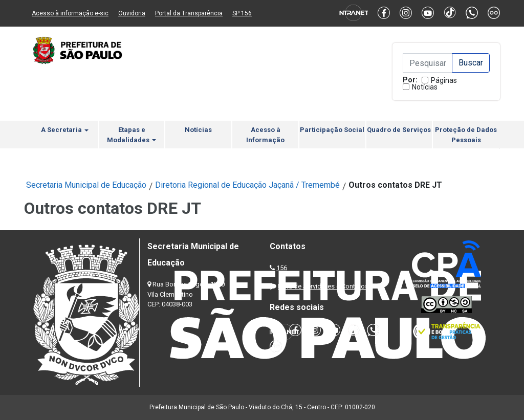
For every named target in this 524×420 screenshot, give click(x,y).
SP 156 (242, 13)
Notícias (425, 87)
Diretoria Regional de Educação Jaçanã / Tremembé (247, 185)
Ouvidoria (132, 13)
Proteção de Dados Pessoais (466, 135)
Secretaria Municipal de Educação (86, 185)
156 (282, 268)
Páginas (444, 80)
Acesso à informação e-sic (70, 13)
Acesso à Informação (265, 135)
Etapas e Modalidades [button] (132, 135)
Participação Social (332, 130)
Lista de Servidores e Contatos (323, 286)
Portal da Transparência (189, 13)
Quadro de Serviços (399, 130)
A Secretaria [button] (65, 130)
